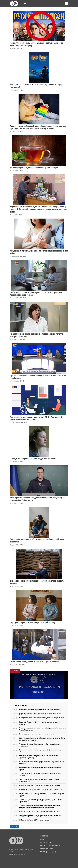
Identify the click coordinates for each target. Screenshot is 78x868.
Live (24, 3)
